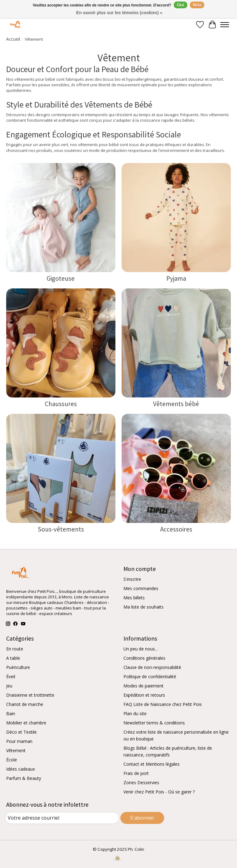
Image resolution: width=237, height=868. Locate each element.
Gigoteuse (61, 278)
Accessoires (176, 529)
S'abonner (142, 818)
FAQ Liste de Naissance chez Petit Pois (163, 704)
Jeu (9, 686)
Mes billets (134, 598)
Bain (11, 713)
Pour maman (19, 741)
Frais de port (136, 773)
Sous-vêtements (61, 529)
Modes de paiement (143, 686)
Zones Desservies (141, 782)
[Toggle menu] (225, 25)
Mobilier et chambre (26, 723)
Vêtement (16, 750)
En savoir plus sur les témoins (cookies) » (119, 13)
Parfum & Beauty (24, 778)
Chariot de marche (25, 704)
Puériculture (18, 667)
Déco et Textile (21, 732)
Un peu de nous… (141, 649)
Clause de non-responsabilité (152, 667)
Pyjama (176, 278)
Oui (180, 5)
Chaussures (61, 404)
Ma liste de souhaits (143, 607)
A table (13, 658)
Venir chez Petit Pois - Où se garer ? (159, 792)
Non (197, 5)
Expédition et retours (144, 695)
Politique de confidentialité (150, 676)
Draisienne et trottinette (30, 695)
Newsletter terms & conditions (154, 723)
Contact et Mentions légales (152, 764)
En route (15, 649)
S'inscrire (132, 579)
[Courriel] (62, 818)
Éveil (11, 676)
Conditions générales (144, 658)
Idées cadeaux (21, 769)
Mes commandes (141, 588)
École (12, 760)
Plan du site (135, 713)
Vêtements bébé (176, 404)
